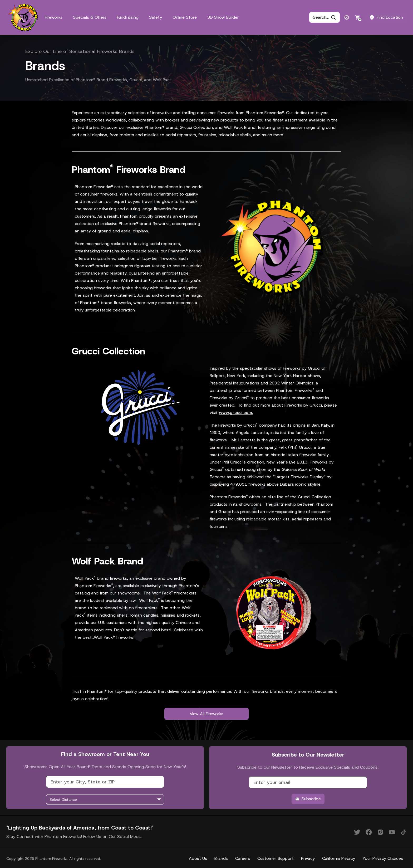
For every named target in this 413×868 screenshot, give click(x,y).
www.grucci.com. (236, 413)
